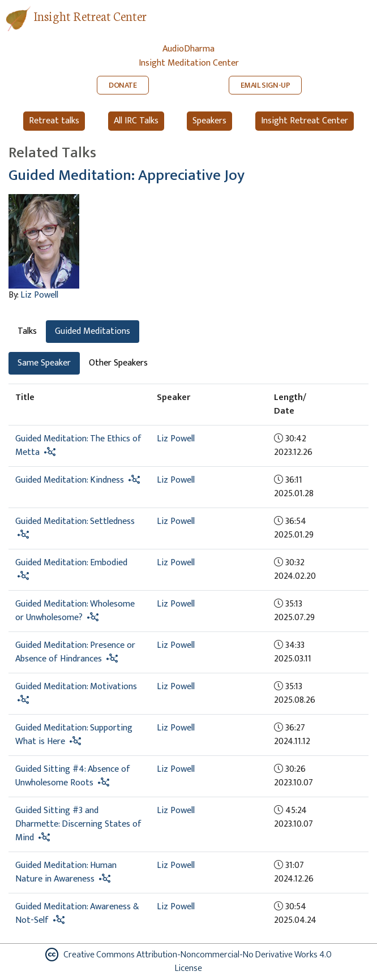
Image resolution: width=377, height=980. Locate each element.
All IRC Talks (136, 121)
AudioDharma (188, 49)
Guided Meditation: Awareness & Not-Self (77, 914)
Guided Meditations (93, 331)
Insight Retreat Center (90, 16)
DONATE (123, 85)
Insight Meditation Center (189, 63)
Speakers (209, 121)
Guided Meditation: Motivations (76, 687)
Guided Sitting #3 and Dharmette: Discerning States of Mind (78, 824)
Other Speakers (118, 363)
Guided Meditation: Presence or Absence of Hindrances (75, 652)
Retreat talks (54, 121)
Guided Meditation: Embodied (71, 563)
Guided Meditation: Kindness (70, 480)
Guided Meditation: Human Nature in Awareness (66, 872)
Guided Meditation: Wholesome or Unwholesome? (75, 611)
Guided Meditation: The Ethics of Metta (78, 446)
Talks (27, 331)
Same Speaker (44, 363)
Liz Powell (39, 295)
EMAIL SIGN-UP (265, 85)
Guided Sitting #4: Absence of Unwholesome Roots (73, 776)
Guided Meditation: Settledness (75, 521)
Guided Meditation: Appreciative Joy (127, 175)
